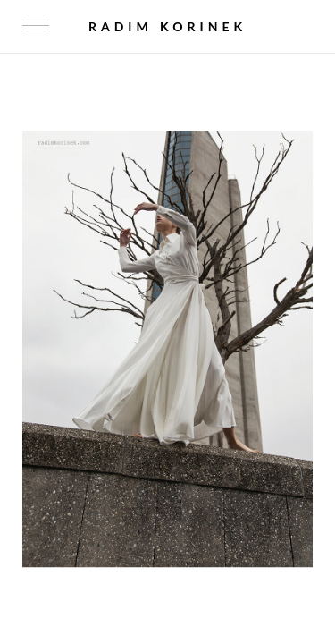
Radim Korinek (167, 26)
